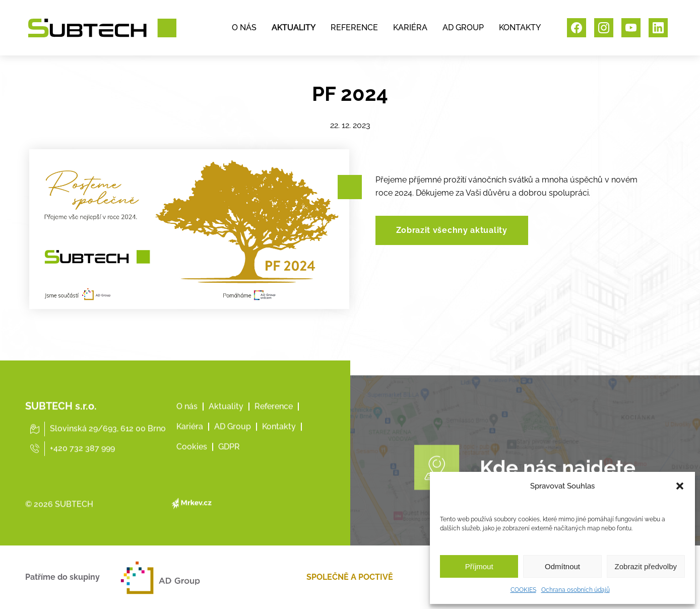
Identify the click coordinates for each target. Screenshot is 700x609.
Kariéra (190, 441)
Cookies (192, 461)
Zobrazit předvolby (646, 566)
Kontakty (279, 441)
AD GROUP (463, 27)
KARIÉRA (410, 27)
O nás (187, 421)
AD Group (233, 441)
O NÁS (244, 27)
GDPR (229, 461)
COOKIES (523, 590)
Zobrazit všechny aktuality (452, 230)
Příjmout (479, 566)
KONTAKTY (520, 27)
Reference (274, 421)
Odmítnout (562, 566)
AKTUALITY (294, 27)
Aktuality (226, 421)
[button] (680, 486)
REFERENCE (354, 27)
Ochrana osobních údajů (576, 590)
